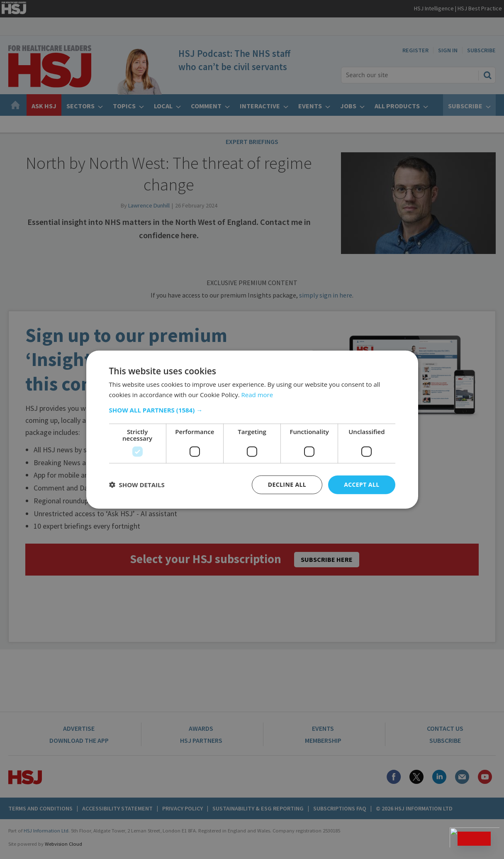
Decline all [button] (287, 484)
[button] (252, 410)
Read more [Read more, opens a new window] (257, 395)
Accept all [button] (362, 484)
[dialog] (252, 429)
